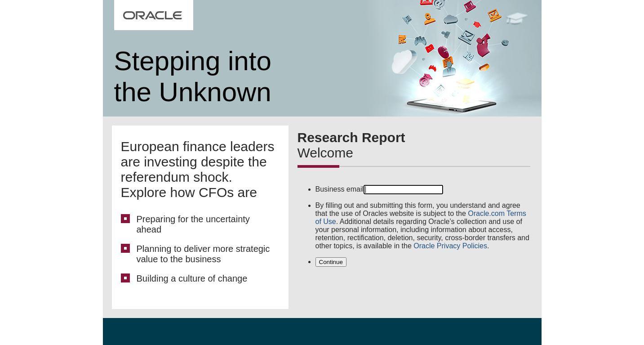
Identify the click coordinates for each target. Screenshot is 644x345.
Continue (331, 262)
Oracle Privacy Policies (450, 246)
